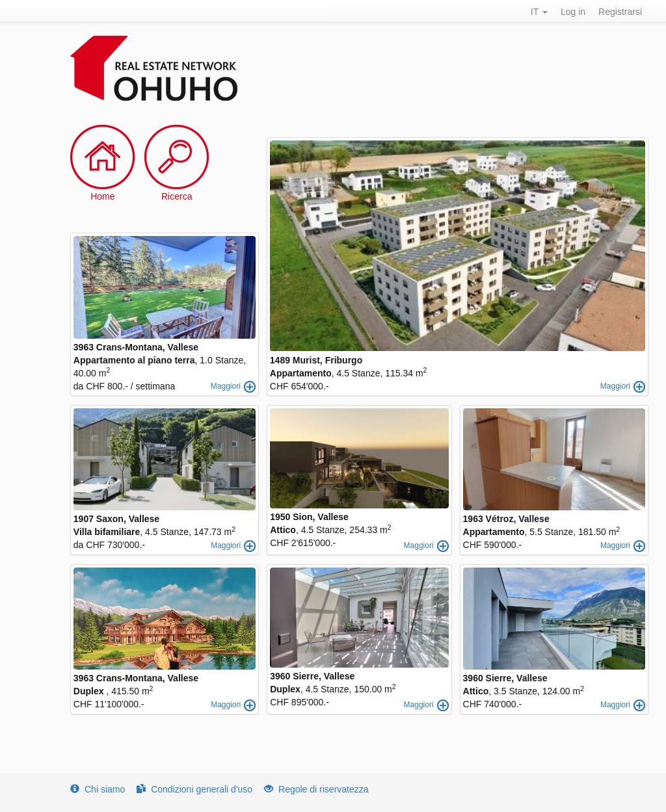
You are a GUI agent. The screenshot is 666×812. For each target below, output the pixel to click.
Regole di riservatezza (316, 789)
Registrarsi (620, 12)
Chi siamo (98, 789)
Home (102, 196)
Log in (573, 12)
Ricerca (177, 196)
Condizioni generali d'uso (194, 789)
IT (539, 12)
